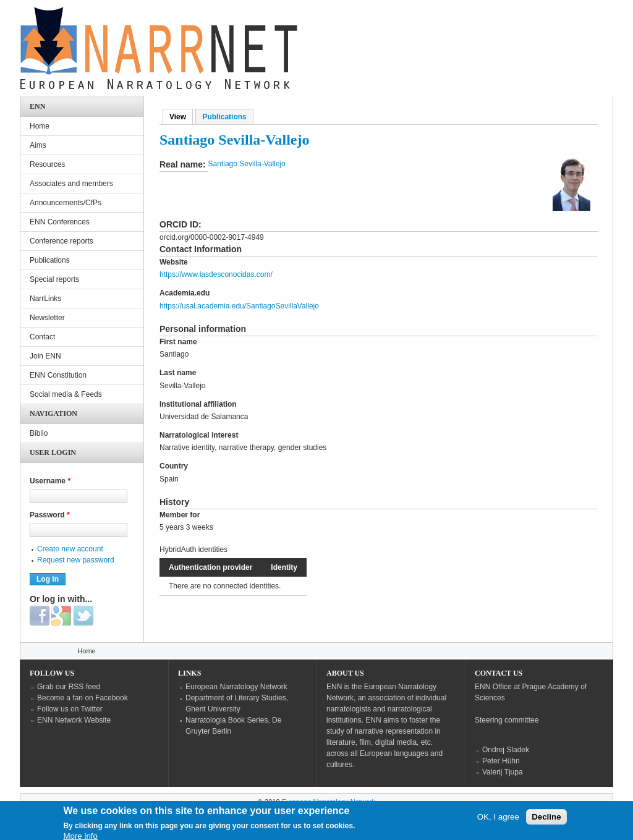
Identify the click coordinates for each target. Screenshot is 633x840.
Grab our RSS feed (69, 687)
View (181, 117)
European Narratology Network (236, 687)
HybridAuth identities (193, 549)
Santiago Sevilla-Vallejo (247, 164)
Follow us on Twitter (70, 709)
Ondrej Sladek (506, 750)
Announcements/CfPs (66, 203)
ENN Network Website (74, 720)
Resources (47, 164)
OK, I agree (498, 821)
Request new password (76, 560)
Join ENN (45, 356)
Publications (224, 117)
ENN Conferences (60, 222)
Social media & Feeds (66, 394)
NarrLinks (45, 299)
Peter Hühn (501, 761)
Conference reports (62, 241)
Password (50, 515)
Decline (546, 821)
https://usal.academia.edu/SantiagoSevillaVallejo (239, 306)
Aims (38, 145)
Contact (42, 337)
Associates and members (71, 184)
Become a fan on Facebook (83, 698)
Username (50, 481)
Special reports (54, 279)
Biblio (39, 433)
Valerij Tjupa (503, 772)
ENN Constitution (58, 375)
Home (40, 126)
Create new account (70, 549)
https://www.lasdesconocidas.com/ (216, 274)
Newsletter (47, 318)
